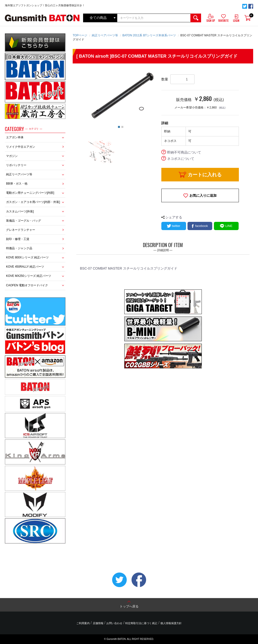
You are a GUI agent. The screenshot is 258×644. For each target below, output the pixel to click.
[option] (121, 95)
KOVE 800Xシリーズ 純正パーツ (27, 257)
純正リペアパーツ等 (19, 174)
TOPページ (80, 35)
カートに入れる (205, 175)
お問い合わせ (114, 623)
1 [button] (119, 127)
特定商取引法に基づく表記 (141, 623)
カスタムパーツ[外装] (20, 211)
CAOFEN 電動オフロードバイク (27, 285)
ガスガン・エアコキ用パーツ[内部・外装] (33, 202)
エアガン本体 (15, 137)
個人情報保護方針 (171, 623)
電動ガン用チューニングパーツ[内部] (30, 193)
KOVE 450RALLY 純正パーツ (25, 267)
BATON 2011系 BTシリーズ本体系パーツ (149, 35)
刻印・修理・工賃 (18, 239)
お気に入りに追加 (203, 195)
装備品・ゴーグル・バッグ (23, 221)
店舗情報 (98, 623)
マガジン (12, 156)
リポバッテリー (16, 165)
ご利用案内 (83, 623)
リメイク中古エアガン (21, 147)
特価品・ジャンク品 (19, 248)
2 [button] (122, 127)
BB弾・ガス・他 (17, 184)
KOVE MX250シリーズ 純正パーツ (29, 276)
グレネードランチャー (21, 230)
